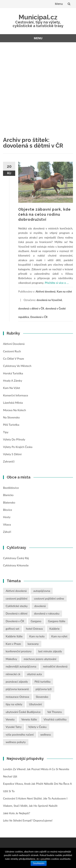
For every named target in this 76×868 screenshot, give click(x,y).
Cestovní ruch (12, 351)
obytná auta (34, 674)
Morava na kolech (14, 410)
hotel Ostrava (34, 629)
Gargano (36, 621)
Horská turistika (13, 373)
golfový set (12, 629)
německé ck (13, 674)
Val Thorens (55, 712)
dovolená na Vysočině (49, 300)
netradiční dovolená (55, 666)
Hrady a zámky (13, 381)
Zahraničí (9, 461)
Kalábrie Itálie (14, 636)
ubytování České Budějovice (23, 712)
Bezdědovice (11, 488)
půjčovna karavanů (17, 689)
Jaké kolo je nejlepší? (17, 813)
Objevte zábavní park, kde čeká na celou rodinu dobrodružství (44, 214)
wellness (46, 734)
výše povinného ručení (20, 734)
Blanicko (8, 495)
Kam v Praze (13, 644)
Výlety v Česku (37, 727)
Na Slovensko (11, 417)
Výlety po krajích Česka (18, 447)
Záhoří (7, 532)
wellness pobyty (16, 742)
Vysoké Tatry (14, 727)
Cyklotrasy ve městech (17, 366)
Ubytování (35, 704)
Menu (59, 4)
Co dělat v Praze (13, 358)
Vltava (7, 524)
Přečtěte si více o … (57, 283)
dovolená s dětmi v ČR (31, 308)
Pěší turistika (11, 425)
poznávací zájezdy (17, 682)
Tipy (6, 432)
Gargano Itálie (57, 621)
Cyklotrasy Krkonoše (16, 565)
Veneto (10, 719)
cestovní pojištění (17, 598)
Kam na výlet (64, 291)
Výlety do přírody (14, 439)
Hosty (7, 517)
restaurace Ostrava (17, 697)
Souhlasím (39, 863)
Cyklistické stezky (17, 606)
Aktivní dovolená (46, 291)
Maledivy (11, 659)
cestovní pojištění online (49, 598)
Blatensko (9, 502)
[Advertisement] (38, 84)
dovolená (40, 606)
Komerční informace (16, 395)
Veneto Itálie (29, 719)
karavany (33, 644)
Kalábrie (55, 629)
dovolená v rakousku (47, 613)
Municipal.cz (38, 17)
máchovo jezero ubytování (40, 659)
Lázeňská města (13, 403)
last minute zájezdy (50, 651)
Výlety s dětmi (12, 454)
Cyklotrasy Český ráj (16, 558)
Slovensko (42, 697)
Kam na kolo (37, 636)
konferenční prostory (19, 651)
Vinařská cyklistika (55, 719)
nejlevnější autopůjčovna (21, 666)
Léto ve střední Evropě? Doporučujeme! (28, 820)
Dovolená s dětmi (17, 613)
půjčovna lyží (43, 689)
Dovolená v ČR (39, 317)
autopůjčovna (42, 591)
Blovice (8, 510)
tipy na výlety (14, 704)
